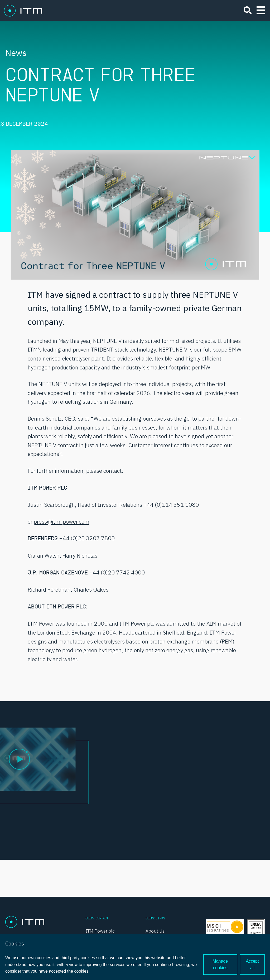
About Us (155, 931)
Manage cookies (220, 965)
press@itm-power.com (62, 521)
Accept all (252, 965)
